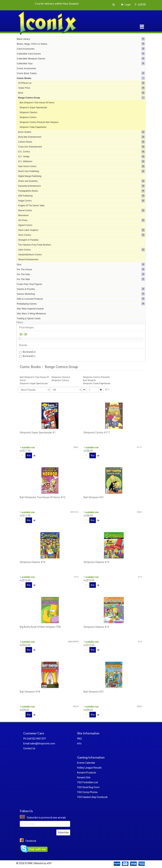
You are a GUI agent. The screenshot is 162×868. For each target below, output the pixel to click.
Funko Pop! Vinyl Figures (29, 284)
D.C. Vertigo (82, 157)
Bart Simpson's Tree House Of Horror (37, 103)
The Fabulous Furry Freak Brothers (35, 245)
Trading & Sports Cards (29, 318)
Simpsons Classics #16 (33, 562)
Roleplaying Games (81, 304)
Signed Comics (25, 225)
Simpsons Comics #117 (97, 433)
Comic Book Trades (81, 73)
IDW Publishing (82, 196)
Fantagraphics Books (82, 191)
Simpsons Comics (28, 117)
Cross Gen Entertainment (82, 147)
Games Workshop (81, 294)
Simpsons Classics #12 (96, 627)
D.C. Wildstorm (82, 161)
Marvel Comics (82, 210)
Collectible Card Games (81, 54)
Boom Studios (82, 132)
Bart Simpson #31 (94, 497)
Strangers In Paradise (28, 240)
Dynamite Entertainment (82, 186)
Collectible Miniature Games (81, 58)
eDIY (49, 863)
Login (125, 5)
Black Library (81, 39)
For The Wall (81, 279)
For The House (81, 269)
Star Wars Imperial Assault (30, 309)
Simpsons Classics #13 (96, 562)
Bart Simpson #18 (30, 692)
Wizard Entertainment (28, 260)
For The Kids (81, 274)
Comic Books (81, 78)
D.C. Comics (82, 152)
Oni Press (82, 220)
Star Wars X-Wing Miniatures (31, 314)
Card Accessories (81, 49)
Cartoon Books (82, 142)
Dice (81, 264)
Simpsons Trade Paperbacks (33, 127)
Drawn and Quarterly (82, 181)
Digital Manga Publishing (30, 176)
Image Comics (82, 201)
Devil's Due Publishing (82, 171)
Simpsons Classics (28, 112)
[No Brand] (27, 352)
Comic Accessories (26, 68)
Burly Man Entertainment (82, 137)
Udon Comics (82, 250)
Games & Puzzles (81, 289)
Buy (29, 455)
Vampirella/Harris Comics (30, 255)
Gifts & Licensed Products (81, 299)
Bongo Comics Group (82, 98)
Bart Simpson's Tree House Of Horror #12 (43, 497)
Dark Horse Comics (82, 166)
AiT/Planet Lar (82, 83)
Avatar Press (82, 88)
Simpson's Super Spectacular (33, 108)
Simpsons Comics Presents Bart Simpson (39, 122)
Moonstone (23, 215)
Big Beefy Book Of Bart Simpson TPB (40, 627)
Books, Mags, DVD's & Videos (81, 44)
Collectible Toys (81, 63)
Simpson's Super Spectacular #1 (38, 433)
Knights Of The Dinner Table (31, 206)
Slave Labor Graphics (82, 230)
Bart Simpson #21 (94, 692)
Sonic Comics (82, 235)
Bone (82, 93)
